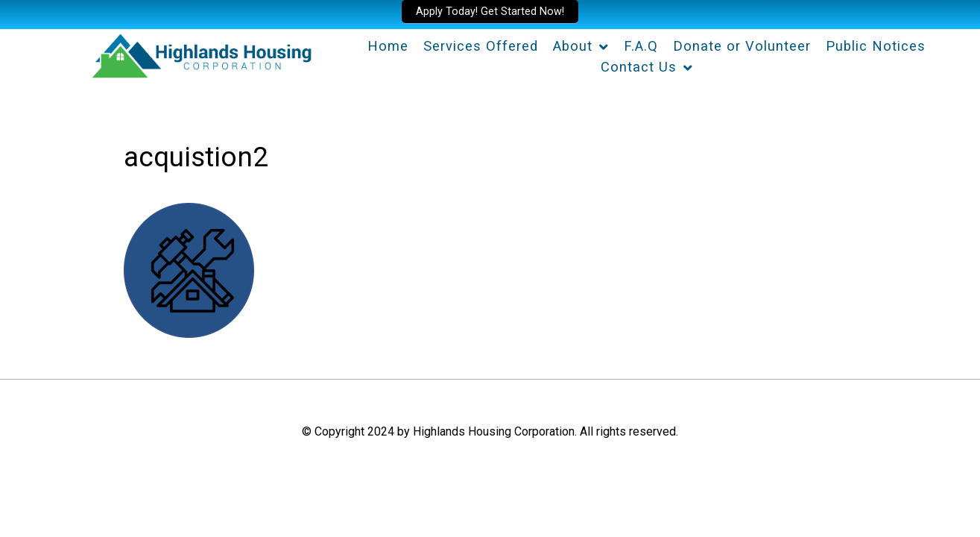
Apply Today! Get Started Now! (490, 12)
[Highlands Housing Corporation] (200, 54)
